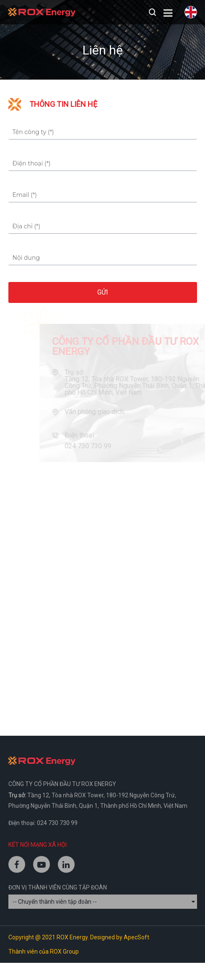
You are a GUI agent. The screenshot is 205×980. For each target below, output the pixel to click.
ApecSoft (136, 937)
